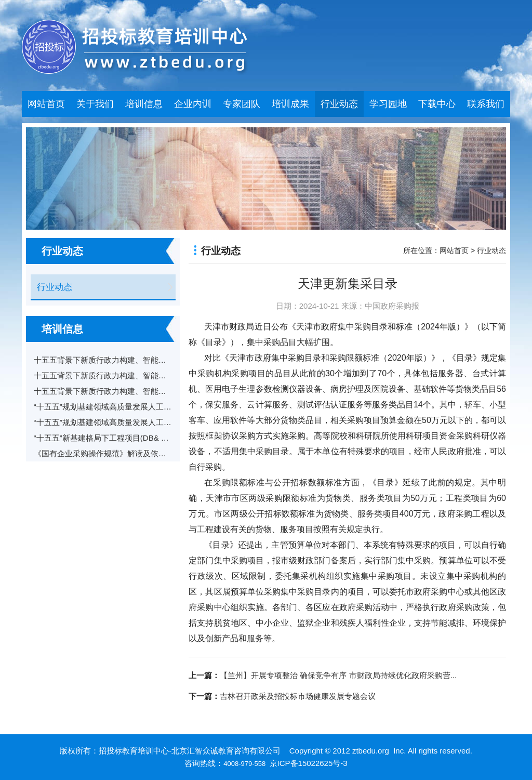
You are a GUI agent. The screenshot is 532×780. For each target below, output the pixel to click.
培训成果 (290, 104)
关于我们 (95, 104)
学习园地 (388, 104)
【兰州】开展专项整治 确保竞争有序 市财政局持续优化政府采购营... (338, 675)
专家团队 (242, 104)
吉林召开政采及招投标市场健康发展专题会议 (298, 696)
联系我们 (486, 104)
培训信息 (144, 104)
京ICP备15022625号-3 (309, 763)
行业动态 (339, 104)
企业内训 (193, 104)
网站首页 (46, 104)
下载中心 (437, 104)
